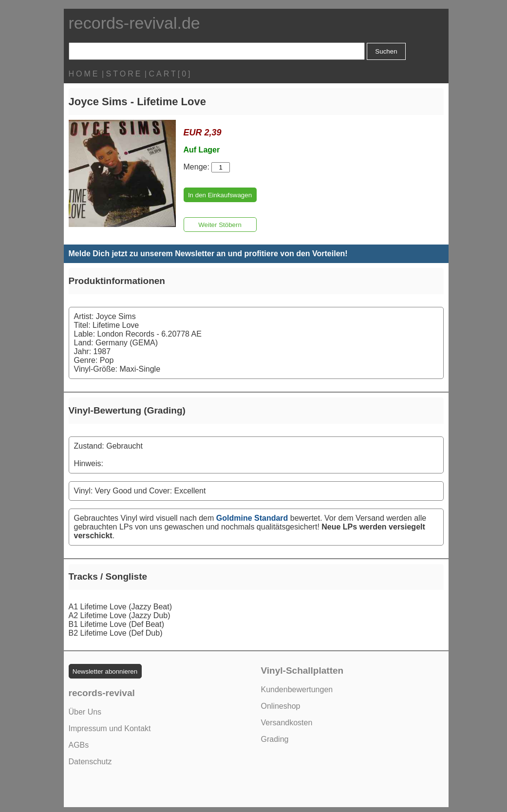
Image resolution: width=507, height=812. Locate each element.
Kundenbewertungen (297, 689)
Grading (275, 739)
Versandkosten (287, 723)
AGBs (79, 745)
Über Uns (85, 712)
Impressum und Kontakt (110, 728)
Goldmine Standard (252, 518)
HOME (84, 74)
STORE (124, 74)
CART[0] (170, 74)
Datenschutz (90, 762)
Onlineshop (281, 706)
